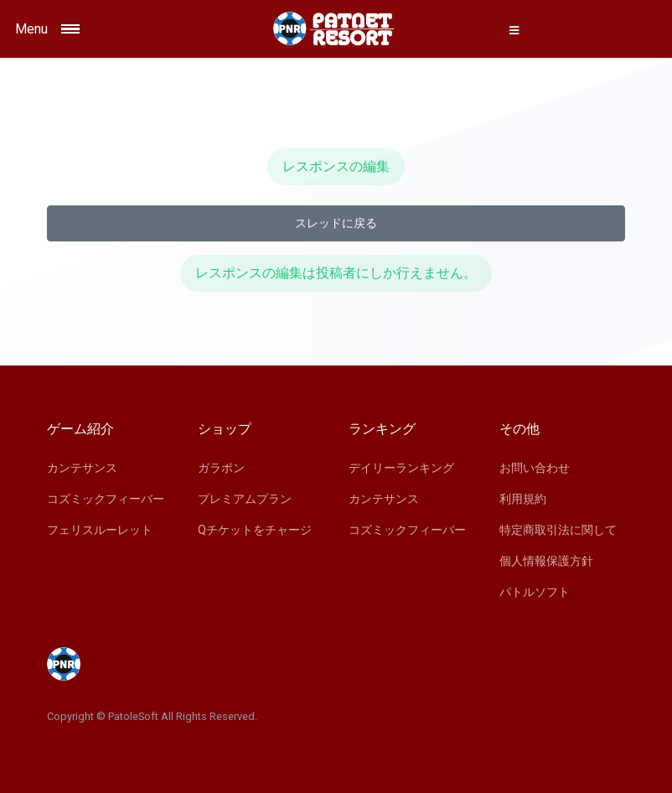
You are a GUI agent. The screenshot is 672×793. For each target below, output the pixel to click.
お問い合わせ (535, 468)
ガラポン (221, 468)
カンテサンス (82, 468)
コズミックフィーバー (106, 499)
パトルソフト (535, 592)
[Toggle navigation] (93, 29)
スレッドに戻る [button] (336, 223)
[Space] (336, 29)
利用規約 (523, 499)
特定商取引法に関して (558, 530)
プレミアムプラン (245, 499)
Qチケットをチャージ (255, 530)
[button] (514, 30)
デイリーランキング (401, 468)
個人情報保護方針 (546, 561)
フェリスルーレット (100, 530)
